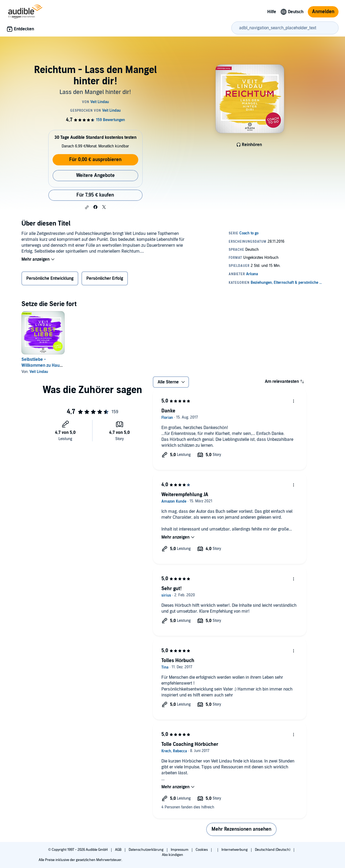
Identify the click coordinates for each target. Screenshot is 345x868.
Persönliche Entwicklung (50, 278)
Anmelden (323, 12)
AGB (119, 850)
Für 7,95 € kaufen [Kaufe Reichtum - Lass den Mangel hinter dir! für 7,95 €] (95, 195)
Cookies (202, 850)
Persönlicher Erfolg (105, 278)
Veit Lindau (39, 372)
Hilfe (272, 12)
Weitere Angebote (95, 175)
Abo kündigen (173, 855)
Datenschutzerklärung (146, 850)
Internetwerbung (235, 850)
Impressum (180, 850)
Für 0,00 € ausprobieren (95, 160)
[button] (87, 207)
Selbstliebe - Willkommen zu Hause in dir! (43, 365)
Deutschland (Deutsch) (273, 850)
